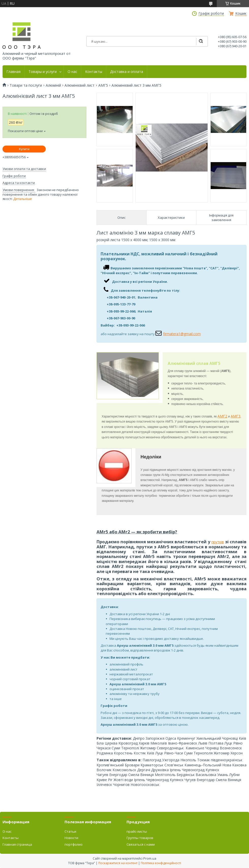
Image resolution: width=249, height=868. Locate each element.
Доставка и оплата (127, 72)
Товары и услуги (43, 72)
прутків (218, 542)
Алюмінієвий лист (80, 85)
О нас (72, 72)
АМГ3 (236, 416)
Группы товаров (140, 838)
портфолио (74, 844)
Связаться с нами (141, 844)
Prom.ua (150, 858)
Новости (71, 838)
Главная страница (17, 844)
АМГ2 (222, 416)
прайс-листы (137, 831)
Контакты (94, 72)
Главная (13, 72)
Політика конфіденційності (161, 863)
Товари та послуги (26, 85)
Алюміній (53, 85)
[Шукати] (201, 41)
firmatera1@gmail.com (182, 334)
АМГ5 (103, 85)
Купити (24, 149)
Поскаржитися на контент (118, 863)
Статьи (70, 831)
